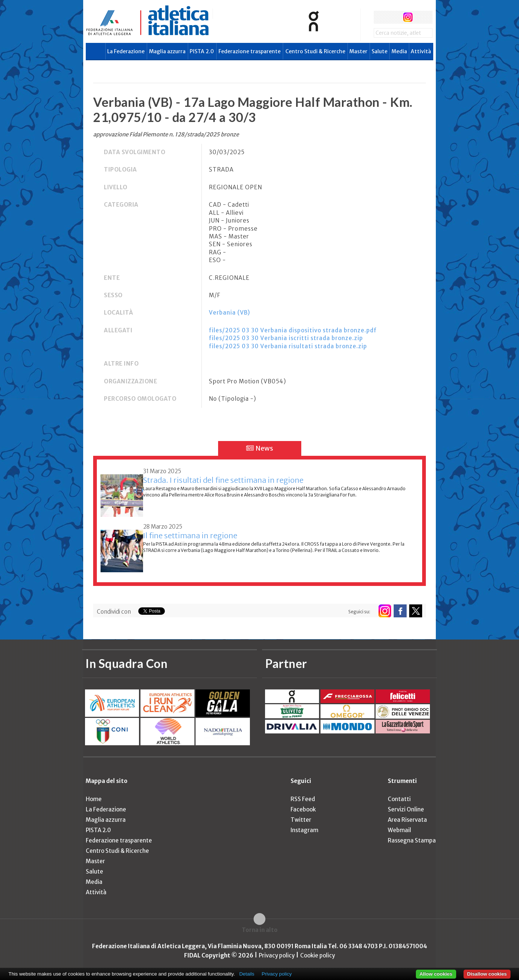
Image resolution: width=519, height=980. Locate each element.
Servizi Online (406, 809)
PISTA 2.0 (202, 51)
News (260, 448)
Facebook (303, 809)
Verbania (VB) (230, 313)
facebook (380, 17)
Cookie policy (318, 955)
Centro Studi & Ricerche (315, 51)
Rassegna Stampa (412, 840)
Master (358, 51)
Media (399, 51)
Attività (421, 51)
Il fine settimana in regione (190, 535)
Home (94, 799)
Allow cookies (436, 974)
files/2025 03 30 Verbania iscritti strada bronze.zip (286, 338)
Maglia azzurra (167, 51)
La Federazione (126, 51)
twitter (394, 17)
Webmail (399, 830)
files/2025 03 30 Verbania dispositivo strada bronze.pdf (293, 330)
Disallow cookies (487, 974)
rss (422, 17)
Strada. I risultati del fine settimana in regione (223, 480)
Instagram (304, 830)
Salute (379, 51)
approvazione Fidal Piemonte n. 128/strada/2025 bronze (166, 134)
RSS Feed (303, 799)
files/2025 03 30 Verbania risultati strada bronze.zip (288, 346)
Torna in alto (260, 930)
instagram (408, 17)
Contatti (399, 799)
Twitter (301, 820)
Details (247, 974)
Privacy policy (277, 955)
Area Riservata (407, 820)
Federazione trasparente (250, 51)
